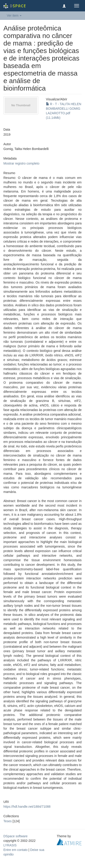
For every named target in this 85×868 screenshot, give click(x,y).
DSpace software (16, 836)
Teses (8, 821)
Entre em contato (16, 850)
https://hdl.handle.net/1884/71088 (27, 807)
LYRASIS (10, 845)
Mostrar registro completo (21, 163)
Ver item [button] (14, 15)
